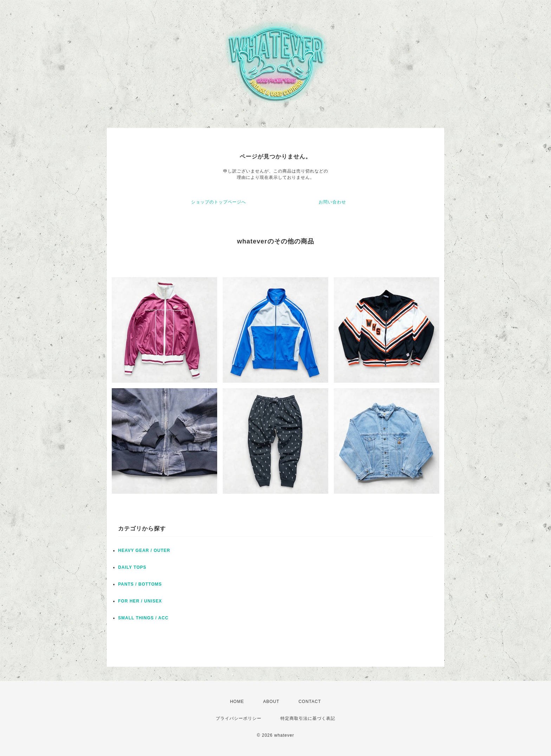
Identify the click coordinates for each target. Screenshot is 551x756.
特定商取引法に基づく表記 (308, 718)
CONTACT (310, 702)
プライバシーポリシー (239, 718)
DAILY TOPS (132, 567)
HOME (237, 702)
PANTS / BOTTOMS (140, 584)
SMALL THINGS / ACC (143, 618)
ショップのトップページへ (219, 202)
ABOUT (271, 702)
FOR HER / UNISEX (140, 601)
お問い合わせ (332, 202)
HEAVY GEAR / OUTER (144, 550)
